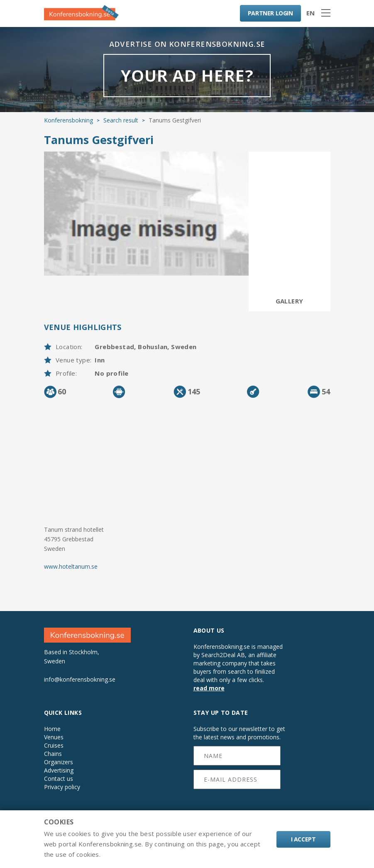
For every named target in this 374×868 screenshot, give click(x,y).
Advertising (59, 770)
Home (52, 729)
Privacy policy (62, 787)
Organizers (59, 762)
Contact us (59, 779)
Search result (121, 120)
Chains (53, 754)
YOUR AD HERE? (187, 75)
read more (209, 688)
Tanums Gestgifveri (99, 140)
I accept (303, 839)
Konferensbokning (68, 120)
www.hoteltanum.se (71, 566)
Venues (54, 737)
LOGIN (270, 13)
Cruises (54, 746)
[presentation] (237, 804)
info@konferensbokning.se (80, 679)
